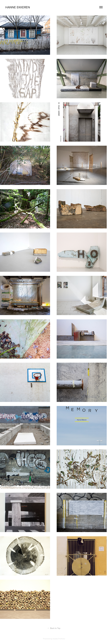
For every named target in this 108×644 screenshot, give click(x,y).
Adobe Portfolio (59, 639)
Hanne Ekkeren (18, 7)
